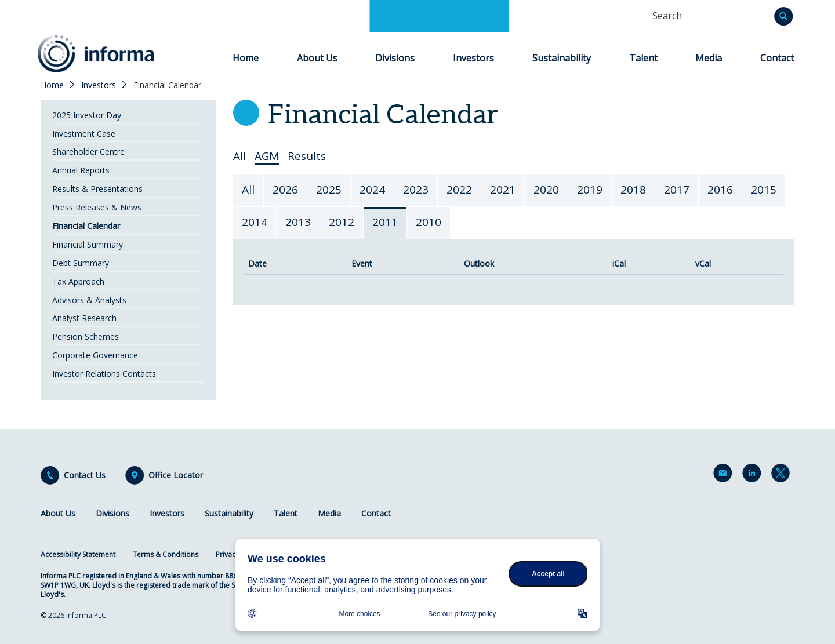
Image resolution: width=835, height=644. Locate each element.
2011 (385, 222)
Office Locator (176, 475)
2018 (633, 190)
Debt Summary (81, 263)
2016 (720, 190)
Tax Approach (78, 281)
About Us (317, 58)
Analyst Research (84, 318)
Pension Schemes (86, 336)
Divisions (395, 58)
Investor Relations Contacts (104, 374)
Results (307, 156)
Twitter (783, 475)
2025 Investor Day (87, 115)
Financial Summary (88, 244)
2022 (459, 190)
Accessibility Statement (78, 554)
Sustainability (562, 58)
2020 (546, 190)
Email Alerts (725, 475)
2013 (298, 222)
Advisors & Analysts (89, 300)
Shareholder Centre (88, 152)
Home (246, 58)
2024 (372, 190)
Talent (643, 58)
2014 (255, 222)
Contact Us (85, 475)
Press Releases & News (97, 207)
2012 (342, 222)
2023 (416, 190)
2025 (329, 190)
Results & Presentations (97, 189)
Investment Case (84, 134)
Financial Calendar (86, 226)
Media (709, 58)
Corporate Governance (95, 355)
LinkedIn (754, 475)
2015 (764, 190)
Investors (473, 58)
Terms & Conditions (166, 554)
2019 (590, 190)
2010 (429, 222)
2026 (285, 190)
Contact (777, 58)
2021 (503, 190)
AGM (267, 156)
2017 (677, 190)
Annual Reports (81, 170)
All (239, 156)
